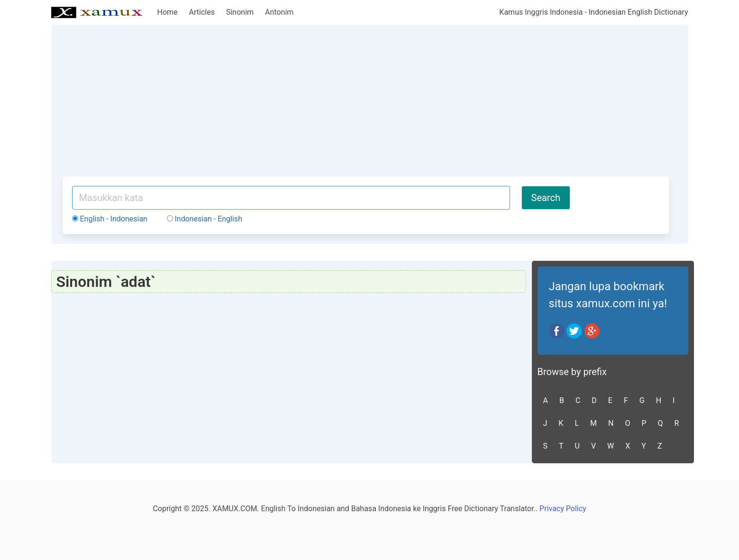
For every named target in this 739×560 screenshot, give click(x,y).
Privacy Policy (563, 509)
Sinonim (240, 12)
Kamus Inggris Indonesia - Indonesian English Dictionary (593, 12)
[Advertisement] (366, 105)
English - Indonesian (110, 219)
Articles (202, 12)
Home (168, 12)
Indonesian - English (205, 219)
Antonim (279, 12)
